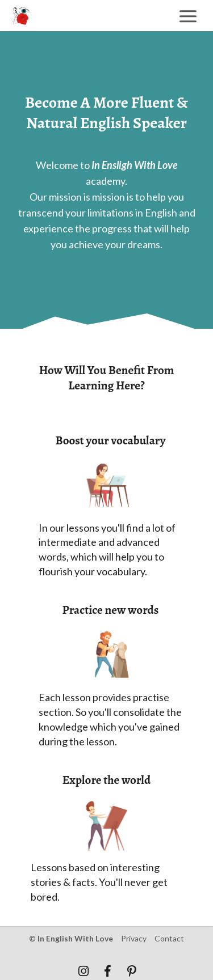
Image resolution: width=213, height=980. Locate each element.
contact (169, 938)
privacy (134, 938)
